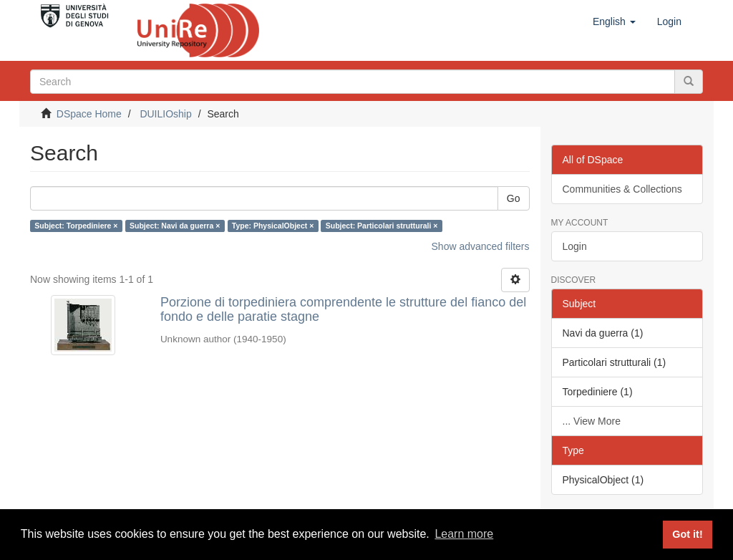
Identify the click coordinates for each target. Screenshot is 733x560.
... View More (592, 421)
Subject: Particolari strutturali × (382, 226)
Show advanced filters (481, 246)
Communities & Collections (622, 189)
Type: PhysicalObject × (273, 226)
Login (575, 246)
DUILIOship (165, 114)
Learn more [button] (464, 534)
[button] (614, 21)
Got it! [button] (687, 534)
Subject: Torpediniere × (76, 226)
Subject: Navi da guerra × (175, 226)
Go (514, 198)
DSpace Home (89, 114)
